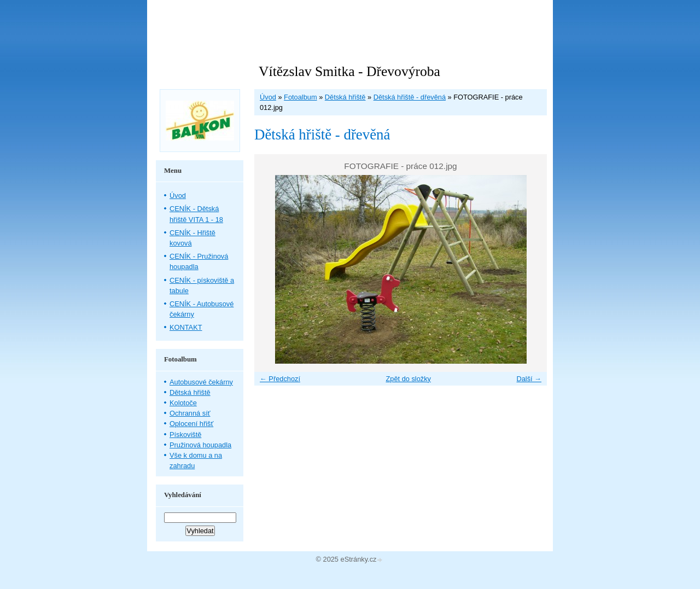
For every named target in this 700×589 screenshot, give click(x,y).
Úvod (268, 97)
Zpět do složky (408, 379)
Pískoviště (185, 435)
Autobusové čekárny (201, 382)
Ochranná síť (190, 413)
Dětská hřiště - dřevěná (410, 97)
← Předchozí (280, 379)
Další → (529, 379)
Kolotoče (183, 403)
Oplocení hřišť (191, 424)
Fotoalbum (300, 97)
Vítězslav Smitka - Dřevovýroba (349, 71)
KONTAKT (186, 327)
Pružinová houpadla (200, 445)
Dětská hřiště (345, 97)
